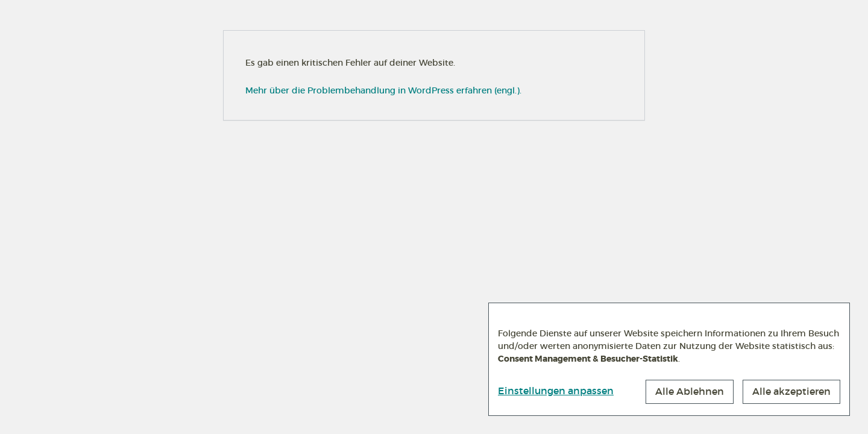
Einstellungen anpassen (556, 391)
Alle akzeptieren (791, 391)
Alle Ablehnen (690, 391)
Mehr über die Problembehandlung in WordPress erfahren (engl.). (383, 90)
